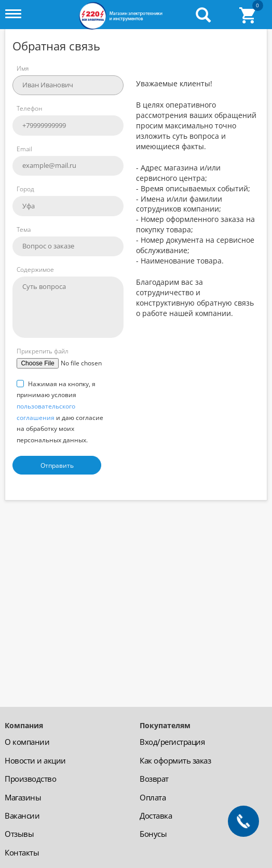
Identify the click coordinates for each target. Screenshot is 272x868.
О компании (27, 742)
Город (25, 189)
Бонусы (153, 834)
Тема (24, 229)
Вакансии (22, 816)
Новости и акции (35, 760)
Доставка (156, 816)
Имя (23, 68)
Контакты (22, 852)
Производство (30, 779)
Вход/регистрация (172, 742)
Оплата (153, 797)
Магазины (23, 797)
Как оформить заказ (175, 760)
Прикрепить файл (43, 351)
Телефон (29, 108)
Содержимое (35, 269)
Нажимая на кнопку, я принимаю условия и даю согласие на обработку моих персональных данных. (60, 412)
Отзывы (19, 834)
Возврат (154, 779)
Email (24, 149)
